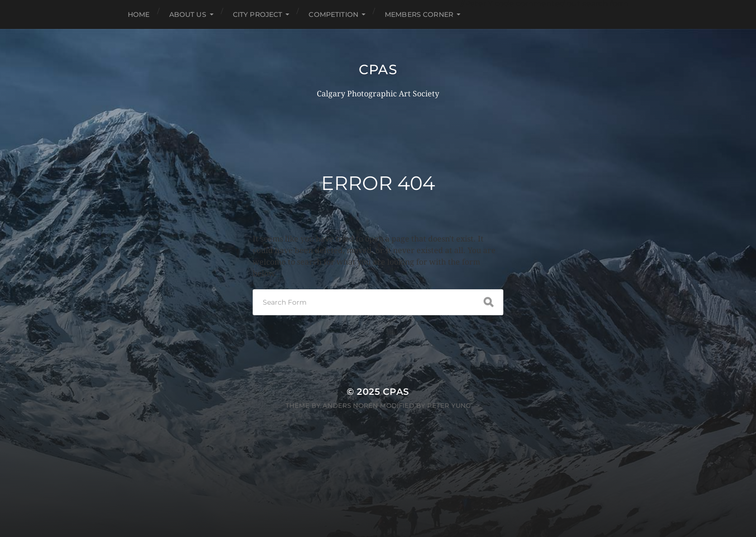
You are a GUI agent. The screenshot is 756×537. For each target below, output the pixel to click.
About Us (188, 14)
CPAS (378, 69)
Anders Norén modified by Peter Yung (397, 405)
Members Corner (419, 14)
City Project (258, 14)
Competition (333, 14)
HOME (139, 14)
